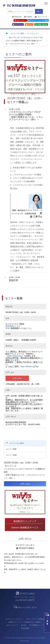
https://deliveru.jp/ (15, 356)
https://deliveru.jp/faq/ (29, 366)
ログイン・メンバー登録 (38, 21)
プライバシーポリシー (14, 619)
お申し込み (17, 378)
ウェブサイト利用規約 (36, 619)
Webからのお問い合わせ (25, 607)
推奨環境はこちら (13, 326)
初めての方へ (20, 21)
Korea (28, 17)
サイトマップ (41, 17)
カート (29, 25)
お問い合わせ (41, 25)
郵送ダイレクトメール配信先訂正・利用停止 (25, 622)
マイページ (18, 25)
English (17, 17)
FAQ (23, 625)
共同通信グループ (36, 625)
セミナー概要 (11, 449)
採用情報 (25, 628)
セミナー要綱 (11, 455)
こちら (29, 328)
